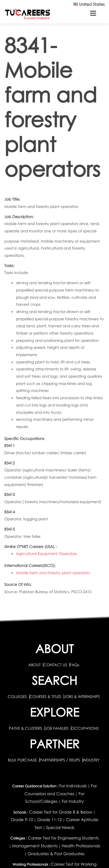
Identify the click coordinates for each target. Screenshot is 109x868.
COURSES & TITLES (45, 696)
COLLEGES (17, 696)
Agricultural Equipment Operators (47, 554)
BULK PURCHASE (23, 760)
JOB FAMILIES (57, 728)
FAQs (74, 665)
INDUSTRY (91, 760)
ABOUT (34, 665)
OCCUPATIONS (85, 728)
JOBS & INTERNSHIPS (82, 696)
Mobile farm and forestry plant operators (53, 573)
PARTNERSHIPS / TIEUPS (60, 760)
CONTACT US (55, 665)
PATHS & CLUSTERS (26, 728)
